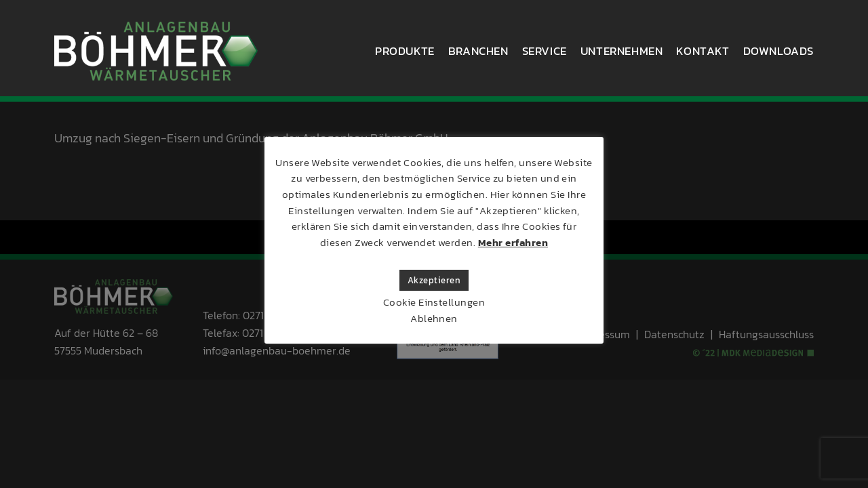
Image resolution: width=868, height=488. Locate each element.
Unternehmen (622, 51)
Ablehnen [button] (434, 318)
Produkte (405, 51)
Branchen (478, 51)
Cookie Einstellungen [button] (434, 302)
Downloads (778, 51)
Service (545, 51)
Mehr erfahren (513, 242)
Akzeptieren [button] (434, 280)
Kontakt (703, 51)
